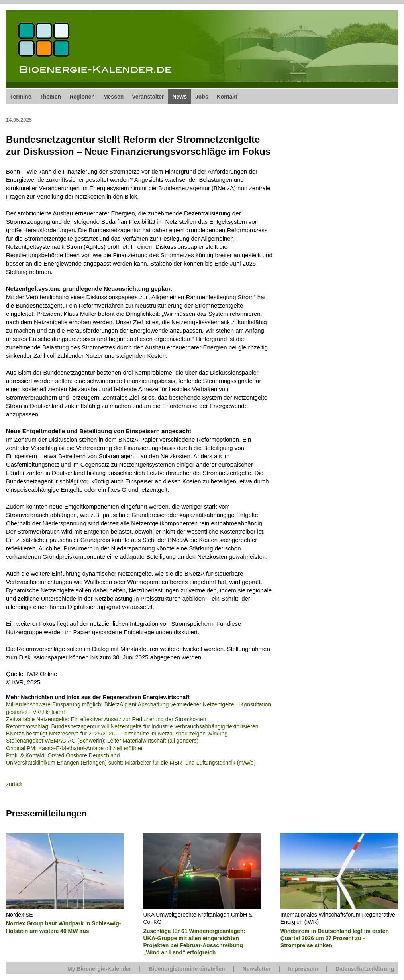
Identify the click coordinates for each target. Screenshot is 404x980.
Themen (50, 97)
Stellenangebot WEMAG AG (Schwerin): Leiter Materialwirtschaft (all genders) (102, 741)
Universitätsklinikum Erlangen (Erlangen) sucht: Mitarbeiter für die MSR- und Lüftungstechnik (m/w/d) (131, 763)
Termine (21, 97)
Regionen (82, 97)
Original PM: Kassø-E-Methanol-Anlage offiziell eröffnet (74, 748)
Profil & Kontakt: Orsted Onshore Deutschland (63, 755)
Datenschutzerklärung (365, 969)
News (179, 97)
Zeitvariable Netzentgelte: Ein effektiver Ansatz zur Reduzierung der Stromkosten (106, 719)
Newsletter (257, 969)
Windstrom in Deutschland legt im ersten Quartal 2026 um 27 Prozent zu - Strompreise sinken (335, 938)
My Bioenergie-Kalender (99, 969)
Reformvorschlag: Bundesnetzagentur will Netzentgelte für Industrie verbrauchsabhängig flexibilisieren (132, 726)
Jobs (202, 97)
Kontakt (227, 97)
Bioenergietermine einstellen (187, 969)
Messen (113, 97)
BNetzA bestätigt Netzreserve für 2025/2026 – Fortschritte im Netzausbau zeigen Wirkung (117, 734)
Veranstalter (148, 97)
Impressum (303, 969)
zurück (14, 784)
